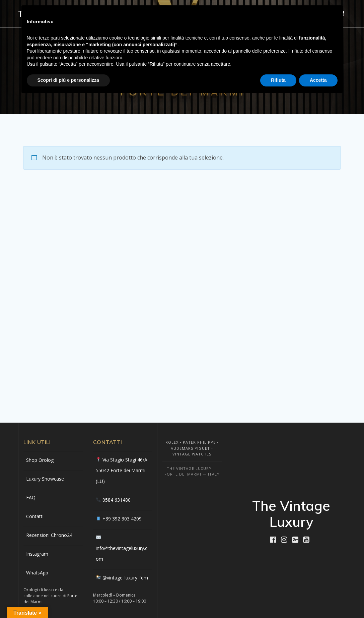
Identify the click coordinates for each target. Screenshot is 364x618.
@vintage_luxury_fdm (125, 578)
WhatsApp (37, 573)
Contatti (35, 516)
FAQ (31, 498)
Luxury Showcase (45, 479)
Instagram (37, 554)
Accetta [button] (318, 80)
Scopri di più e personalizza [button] (68, 80)
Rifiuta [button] (278, 80)
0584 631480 (117, 500)
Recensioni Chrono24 (49, 535)
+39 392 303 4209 (122, 519)
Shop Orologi (40, 460)
